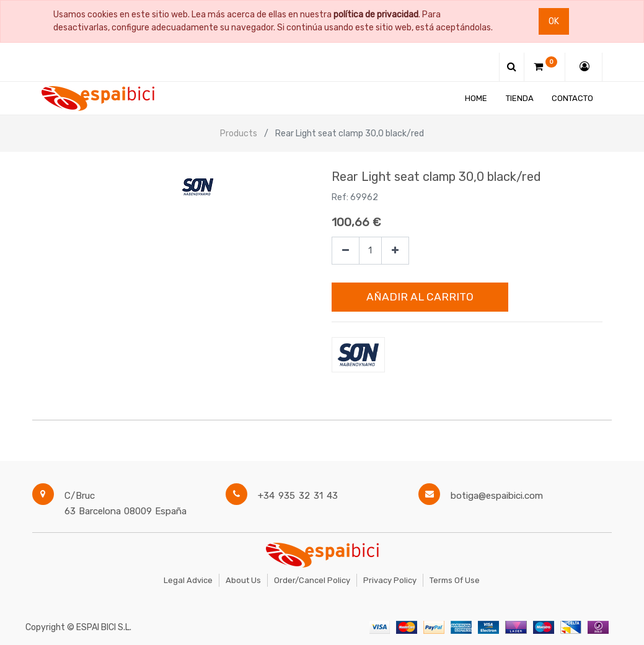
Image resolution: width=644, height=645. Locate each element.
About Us (243, 580)
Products (239, 134)
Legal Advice (188, 580)
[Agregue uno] (395, 251)
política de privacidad (376, 15)
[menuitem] (476, 98)
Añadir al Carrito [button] (420, 297)
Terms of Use (455, 580)
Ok (554, 21)
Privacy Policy (390, 580)
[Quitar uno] (346, 251)
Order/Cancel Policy (312, 580)
